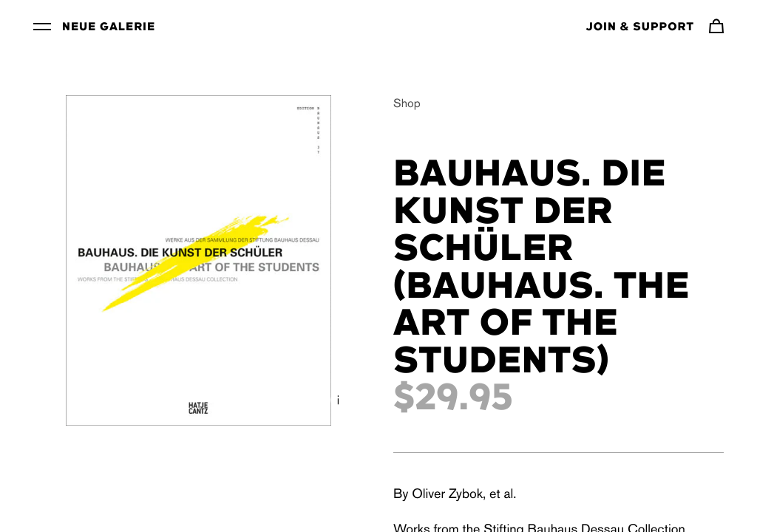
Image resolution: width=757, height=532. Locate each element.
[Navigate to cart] (716, 26)
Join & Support (640, 27)
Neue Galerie (109, 27)
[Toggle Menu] (42, 26)
